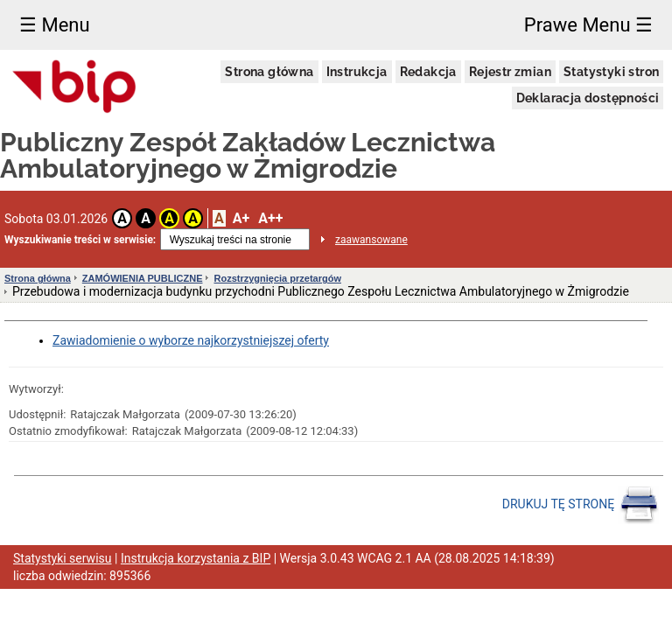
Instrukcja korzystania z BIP (196, 558)
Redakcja (428, 72)
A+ (241, 218)
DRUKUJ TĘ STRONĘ (581, 505)
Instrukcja (357, 72)
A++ (270, 218)
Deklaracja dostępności (588, 98)
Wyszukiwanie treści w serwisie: (80, 240)
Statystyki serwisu (63, 558)
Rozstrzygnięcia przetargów (277, 278)
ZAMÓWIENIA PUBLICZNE (143, 278)
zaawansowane (371, 240)
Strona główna (269, 72)
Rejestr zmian (510, 72)
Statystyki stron (611, 72)
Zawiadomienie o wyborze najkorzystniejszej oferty (191, 340)
